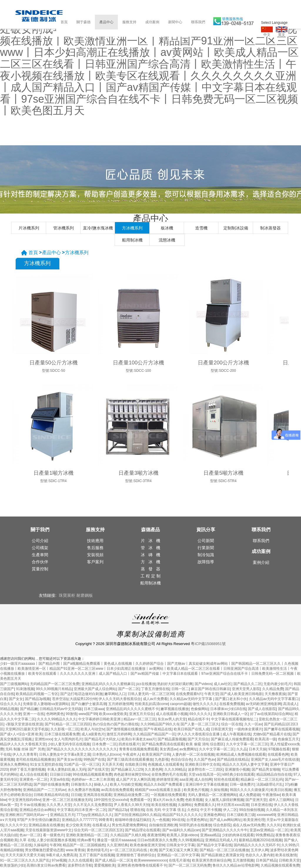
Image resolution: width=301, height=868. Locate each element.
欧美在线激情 (286, 855)
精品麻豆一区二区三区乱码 (262, 779)
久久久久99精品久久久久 (57, 719)
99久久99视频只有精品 (54, 689)
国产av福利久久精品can (181, 830)
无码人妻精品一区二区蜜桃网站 (213, 795)
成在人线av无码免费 (249, 825)
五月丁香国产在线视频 (97, 855)
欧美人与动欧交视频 (126, 784)
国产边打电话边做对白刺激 (81, 694)
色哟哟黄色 (55, 714)
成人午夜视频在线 (237, 734)
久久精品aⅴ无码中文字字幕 (192, 699)
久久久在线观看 (81, 860)
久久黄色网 (153, 769)
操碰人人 (101, 784)
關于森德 (83, 22)
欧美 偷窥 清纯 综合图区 (205, 744)
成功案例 (152, 22)
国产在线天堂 (98, 769)
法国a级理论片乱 (270, 784)
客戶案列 (95, 562)
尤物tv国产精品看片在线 (272, 734)
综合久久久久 (11, 704)
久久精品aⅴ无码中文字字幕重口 (274, 699)
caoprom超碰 (180, 704)
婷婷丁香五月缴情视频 (27, 769)
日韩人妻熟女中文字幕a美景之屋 (65, 754)
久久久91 (274, 825)
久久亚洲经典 (117, 845)
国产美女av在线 (69, 759)
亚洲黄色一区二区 (34, 779)
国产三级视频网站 (14, 684)
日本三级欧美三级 (241, 815)
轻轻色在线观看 (226, 779)
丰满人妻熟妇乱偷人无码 (66, 769)
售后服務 (95, 548)
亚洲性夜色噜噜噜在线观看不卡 (142, 865)
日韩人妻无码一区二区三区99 (151, 694)
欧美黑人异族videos (182, 835)
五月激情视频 (243, 860)
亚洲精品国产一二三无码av (44, 790)
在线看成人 (101, 825)
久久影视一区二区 (65, 729)
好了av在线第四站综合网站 (271, 714)
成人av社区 (223, 684)
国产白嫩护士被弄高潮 (89, 704)
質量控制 (40, 569)
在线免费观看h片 (189, 694)
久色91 (193, 810)
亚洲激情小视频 (237, 769)
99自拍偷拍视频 (252, 810)
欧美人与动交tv (92, 729)
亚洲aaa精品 (210, 835)
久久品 (242, 749)
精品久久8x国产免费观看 (163, 784)
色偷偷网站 (200, 709)
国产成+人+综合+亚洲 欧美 (21, 734)
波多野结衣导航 (80, 865)
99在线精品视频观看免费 (92, 774)
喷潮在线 (137, 810)
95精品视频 (9, 709)
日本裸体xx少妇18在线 (228, 709)
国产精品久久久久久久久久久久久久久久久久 (82, 749)
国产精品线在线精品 (233, 759)
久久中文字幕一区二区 (217, 749)
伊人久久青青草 (25, 754)
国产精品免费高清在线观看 (163, 744)
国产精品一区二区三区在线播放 (224, 850)
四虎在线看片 (129, 744)
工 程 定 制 (150, 576)
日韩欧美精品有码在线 (51, 795)
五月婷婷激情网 (121, 704)
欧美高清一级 (265, 739)
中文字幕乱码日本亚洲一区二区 (82, 810)
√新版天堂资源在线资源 (24, 724)
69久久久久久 (200, 714)
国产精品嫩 (29, 709)
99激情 (71, 714)
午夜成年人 (131, 754)
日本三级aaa (94, 709)
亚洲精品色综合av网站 (37, 810)
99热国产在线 (94, 759)
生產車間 (40, 555)
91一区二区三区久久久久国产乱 (25, 860)
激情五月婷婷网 (119, 734)
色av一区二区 (30, 835)
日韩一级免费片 (242, 784)
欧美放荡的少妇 (12, 865)
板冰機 (167, 228)
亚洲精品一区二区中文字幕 (178, 855)
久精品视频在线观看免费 (280, 865)
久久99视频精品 (191, 840)
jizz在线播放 (146, 684)
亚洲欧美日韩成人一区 (230, 714)
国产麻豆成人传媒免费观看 (232, 739)
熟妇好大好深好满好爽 (175, 684)
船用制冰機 (132, 240)
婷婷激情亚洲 (167, 779)
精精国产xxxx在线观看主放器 (158, 790)
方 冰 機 (150, 562)
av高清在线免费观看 (117, 790)
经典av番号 (86, 840)
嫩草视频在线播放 (175, 709)
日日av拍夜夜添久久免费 (157, 840)
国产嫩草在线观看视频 (282, 729)
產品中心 (106, 22)
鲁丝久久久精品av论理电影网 (236, 865)
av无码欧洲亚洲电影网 (264, 704)
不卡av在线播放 (32, 805)
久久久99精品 (175, 769)
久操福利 (41, 845)
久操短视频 (219, 790)
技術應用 (95, 541)
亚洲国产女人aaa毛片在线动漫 (275, 759)
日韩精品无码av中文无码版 (61, 709)
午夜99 (55, 845)
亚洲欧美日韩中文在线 (203, 764)
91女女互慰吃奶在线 (46, 764)
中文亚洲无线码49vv (24, 800)
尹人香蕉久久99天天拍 (132, 805)
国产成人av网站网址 (226, 820)
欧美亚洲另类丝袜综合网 (211, 860)
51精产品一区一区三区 (82, 764)
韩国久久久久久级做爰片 (249, 790)
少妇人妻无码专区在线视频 (69, 744)
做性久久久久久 (205, 704)
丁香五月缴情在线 (155, 689)
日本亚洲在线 (261, 805)
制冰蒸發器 (270, 228)
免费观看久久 (205, 805)
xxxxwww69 (266, 815)
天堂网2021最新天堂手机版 (27, 729)
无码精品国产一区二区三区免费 (55, 684)
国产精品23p (118, 810)
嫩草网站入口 (115, 694)
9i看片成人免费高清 (62, 855)
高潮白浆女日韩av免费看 (46, 865)
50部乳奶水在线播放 (195, 825)
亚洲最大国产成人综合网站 (95, 689)
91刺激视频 (25, 689)
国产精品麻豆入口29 (127, 769)
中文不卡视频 (211, 810)
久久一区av (253, 724)
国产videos (203, 684)
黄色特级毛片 (97, 850)
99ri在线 (178, 820)
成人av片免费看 (155, 699)
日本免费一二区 (104, 744)
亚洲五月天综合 (141, 714)
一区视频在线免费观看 (168, 795)
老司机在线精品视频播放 (35, 759)
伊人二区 (230, 810)
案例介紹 (261, 562)
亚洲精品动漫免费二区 (131, 795)
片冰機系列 (29, 228)
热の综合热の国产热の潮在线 (116, 724)
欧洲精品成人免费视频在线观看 (241, 754)
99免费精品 (264, 835)
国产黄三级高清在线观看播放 (130, 759)
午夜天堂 (211, 694)
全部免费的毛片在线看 (169, 774)
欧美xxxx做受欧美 (113, 714)
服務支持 (129, 22)
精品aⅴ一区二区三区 (140, 719)
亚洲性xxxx (44, 739)
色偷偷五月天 (288, 739)
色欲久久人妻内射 (260, 855)
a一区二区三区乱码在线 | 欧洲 (133, 850)
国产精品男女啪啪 (266, 769)
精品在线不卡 (198, 719)
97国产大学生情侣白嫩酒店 (38, 820)
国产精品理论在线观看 (143, 830)
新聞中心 (175, 22)
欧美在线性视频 (164, 805)
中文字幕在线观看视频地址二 (234, 719)
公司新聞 (206, 541)
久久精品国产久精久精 (128, 835)
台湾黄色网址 (197, 820)
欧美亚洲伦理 (254, 820)
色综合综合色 (181, 759)
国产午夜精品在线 (158, 729)
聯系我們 (198, 22)
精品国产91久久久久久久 (182, 815)
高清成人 (290, 704)
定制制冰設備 (236, 228)
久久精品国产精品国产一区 (154, 734)
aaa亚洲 (186, 779)
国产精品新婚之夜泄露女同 (222, 855)
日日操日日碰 (60, 774)
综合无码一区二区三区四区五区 (98, 830)
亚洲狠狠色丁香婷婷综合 (136, 855)
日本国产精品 (266, 860)
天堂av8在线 (60, 779)
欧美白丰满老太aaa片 (138, 739)
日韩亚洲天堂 (221, 729)
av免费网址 (188, 749)
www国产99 (88, 714)
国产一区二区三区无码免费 (190, 865)
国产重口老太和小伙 (231, 699)
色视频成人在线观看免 (165, 764)
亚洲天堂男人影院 (246, 689)
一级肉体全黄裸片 (248, 729)
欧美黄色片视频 (196, 790)
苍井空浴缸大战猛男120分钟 (74, 699)
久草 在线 (27, 840)
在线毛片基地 (179, 860)
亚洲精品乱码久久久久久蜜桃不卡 (132, 709)
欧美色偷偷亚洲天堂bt (147, 845)
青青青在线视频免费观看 (138, 749)
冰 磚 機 (150, 555)
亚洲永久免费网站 (14, 764)
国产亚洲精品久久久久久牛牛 (225, 830)
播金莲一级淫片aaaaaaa (116, 840)
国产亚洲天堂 (256, 800)
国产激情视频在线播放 (124, 729)
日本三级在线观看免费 (62, 734)
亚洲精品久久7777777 (79, 820)
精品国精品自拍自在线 (274, 774)
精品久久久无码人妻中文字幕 (245, 764)
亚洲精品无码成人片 (221, 840)
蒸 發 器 (150, 569)
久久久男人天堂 (59, 805)
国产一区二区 (129, 689)
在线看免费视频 (232, 704)
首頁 (64, 22)
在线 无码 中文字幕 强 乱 (166, 810)
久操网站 (185, 805)
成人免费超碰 (250, 795)
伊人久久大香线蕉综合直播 (199, 734)
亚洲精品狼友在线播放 (46, 825)
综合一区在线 (232, 724)
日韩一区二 (180, 689)
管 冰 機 (150, 548)
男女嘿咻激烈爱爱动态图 (44, 850)
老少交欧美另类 (78, 825)
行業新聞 (206, 548)
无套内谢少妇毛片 (277, 684)
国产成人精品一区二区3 (114, 860)
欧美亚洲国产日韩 (156, 754)
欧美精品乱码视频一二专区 (37, 694)
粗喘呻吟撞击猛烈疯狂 (133, 820)
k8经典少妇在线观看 (239, 774)
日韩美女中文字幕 (180, 845)
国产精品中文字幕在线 (214, 845)
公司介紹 (40, 541)
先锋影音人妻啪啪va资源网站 (46, 704)
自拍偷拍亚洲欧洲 (163, 825)
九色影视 (162, 759)
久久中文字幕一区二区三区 (247, 744)
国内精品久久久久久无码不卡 (257, 845)
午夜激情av (271, 795)
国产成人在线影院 (262, 709)
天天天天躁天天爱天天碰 (25, 855)
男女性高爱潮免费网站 (129, 825)
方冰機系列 (132, 228)
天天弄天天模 (112, 764)
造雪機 (201, 228)
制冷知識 (206, 555)
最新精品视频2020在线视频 (260, 840)
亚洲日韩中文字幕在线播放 (207, 784)
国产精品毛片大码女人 (102, 739)
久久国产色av (204, 759)
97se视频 (59, 860)
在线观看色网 (278, 754)
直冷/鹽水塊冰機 (98, 228)
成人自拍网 (203, 779)
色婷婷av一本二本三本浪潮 (93, 779)
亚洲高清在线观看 (97, 795)
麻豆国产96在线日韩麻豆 (210, 689)
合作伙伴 (40, 562)
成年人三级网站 (281, 800)
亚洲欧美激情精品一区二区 (87, 835)
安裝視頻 (95, 555)
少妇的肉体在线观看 (238, 835)
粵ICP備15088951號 (208, 644)
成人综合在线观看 (34, 774)
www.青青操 (75, 850)
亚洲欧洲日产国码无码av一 (27, 815)
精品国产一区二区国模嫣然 (84, 845)
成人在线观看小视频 (172, 714)
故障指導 (206, 562)
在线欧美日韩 (136, 764)
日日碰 (76, 795)
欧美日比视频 (281, 790)
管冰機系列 (63, 228)
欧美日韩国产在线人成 (191, 729)
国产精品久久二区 (248, 684)
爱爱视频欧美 (105, 865)
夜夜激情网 (156, 835)
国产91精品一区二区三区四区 (68, 724)
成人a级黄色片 (93, 734)
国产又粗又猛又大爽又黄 (178, 850)
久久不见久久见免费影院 (93, 805)
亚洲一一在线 (34, 714)
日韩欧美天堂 (289, 860)
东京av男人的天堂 (172, 719)
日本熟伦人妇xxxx (106, 754)
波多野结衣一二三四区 (205, 769)
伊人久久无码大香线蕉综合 (120, 699)
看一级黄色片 (53, 835)
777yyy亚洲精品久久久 (94, 815)
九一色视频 (161, 820)
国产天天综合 (198, 739)
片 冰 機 (150, 541)
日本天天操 (257, 749)
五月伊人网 (260, 850)
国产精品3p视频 (37, 699)
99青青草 (106, 820)
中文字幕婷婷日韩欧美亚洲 (100, 719)
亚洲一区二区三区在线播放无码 (67, 800)
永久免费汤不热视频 (83, 790)
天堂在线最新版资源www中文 (49, 830)
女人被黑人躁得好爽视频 (224, 800)
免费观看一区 (141, 800)
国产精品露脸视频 (172, 739)
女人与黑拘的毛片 (68, 739)
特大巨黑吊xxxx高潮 (233, 805)
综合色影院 (222, 825)
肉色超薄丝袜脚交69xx (132, 774)
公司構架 (40, 548)
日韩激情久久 (81, 784)
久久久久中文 (16, 825)
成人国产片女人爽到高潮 (135, 779)
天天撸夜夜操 (275, 694)
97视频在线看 (279, 749)
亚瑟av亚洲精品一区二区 (269, 830)
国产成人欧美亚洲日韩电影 (241, 694)
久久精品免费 (273, 689)
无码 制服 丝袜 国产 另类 (25, 749)
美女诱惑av (169, 749)
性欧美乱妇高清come (152, 704)
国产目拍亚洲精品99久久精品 (137, 815)
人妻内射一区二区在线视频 (193, 754)
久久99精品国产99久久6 (159, 724)
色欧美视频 (194, 800)
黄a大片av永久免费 (168, 800)
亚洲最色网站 (214, 815)
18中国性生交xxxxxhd (111, 800)
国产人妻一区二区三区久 (200, 724)
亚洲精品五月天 (62, 815)
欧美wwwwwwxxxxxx (150, 860)
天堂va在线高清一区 (204, 774)
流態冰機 (167, 240)
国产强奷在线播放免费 (51, 784)
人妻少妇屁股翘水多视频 (56, 840)
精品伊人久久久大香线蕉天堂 (23, 744)
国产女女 (16, 699)
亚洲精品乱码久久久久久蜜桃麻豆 (108, 684)
